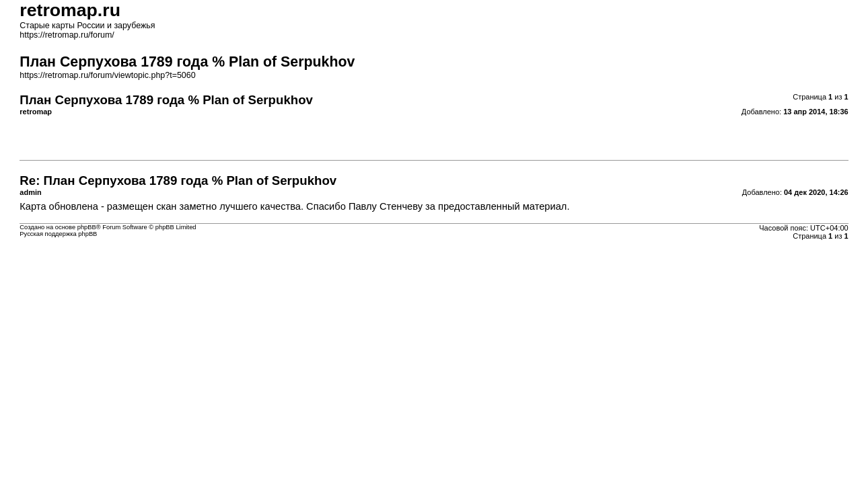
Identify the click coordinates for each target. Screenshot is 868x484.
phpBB (87, 227)
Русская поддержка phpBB (58, 234)
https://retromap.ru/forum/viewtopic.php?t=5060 (107, 75)
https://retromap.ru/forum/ (67, 35)
